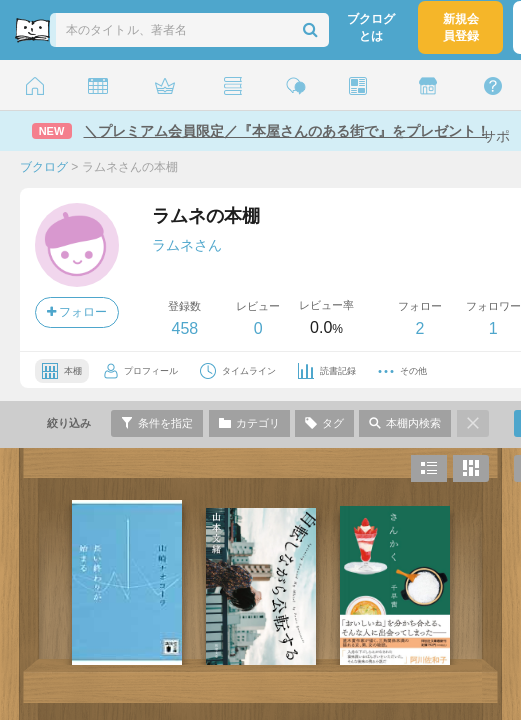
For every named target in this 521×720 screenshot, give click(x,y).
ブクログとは (371, 27)
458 (184, 328)
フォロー (77, 312)
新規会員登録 (461, 27)
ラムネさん (187, 245)
